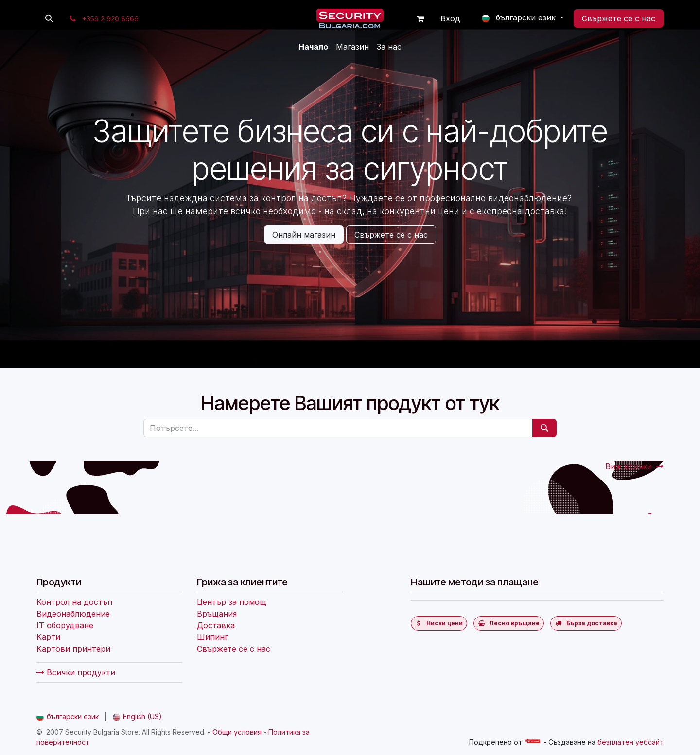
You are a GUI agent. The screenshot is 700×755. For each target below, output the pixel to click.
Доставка (216, 625)
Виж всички (634, 466)
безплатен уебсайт (630, 742)
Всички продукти (76, 672)
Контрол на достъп (74, 602)
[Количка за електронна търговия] (420, 18)
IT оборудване (65, 625)
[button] (49, 18)
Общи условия (237, 732)
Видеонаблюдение (73, 614)
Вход (450, 18)
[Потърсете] (544, 428)
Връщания (217, 614)
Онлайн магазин (304, 235)
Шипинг (212, 637)
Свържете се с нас (619, 18)
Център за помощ (232, 602)
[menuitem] (313, 47)
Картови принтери (73, 649)
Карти (48, 637)
